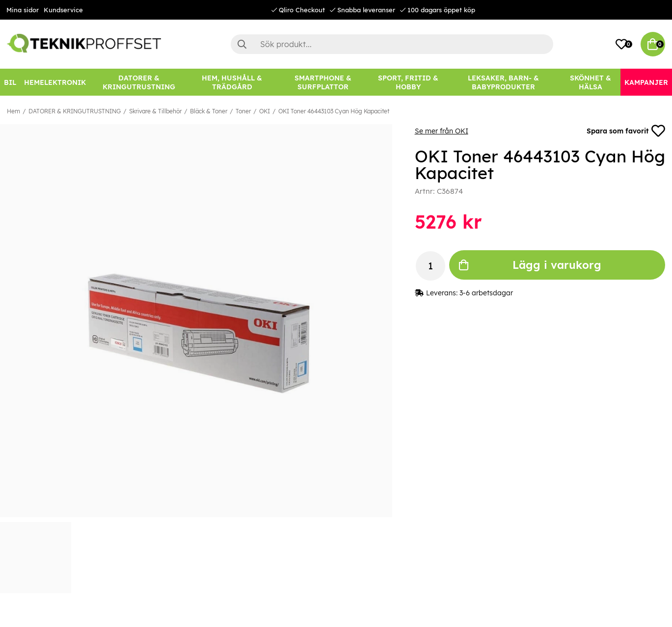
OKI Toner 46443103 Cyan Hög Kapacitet (334, 111)
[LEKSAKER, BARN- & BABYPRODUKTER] (503, 82)
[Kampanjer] (646, 82)
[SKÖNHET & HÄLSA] (591, 82)
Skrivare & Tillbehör (155, 111)
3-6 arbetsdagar (486, 293)
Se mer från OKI (442, 131)
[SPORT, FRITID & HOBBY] (408, 82)
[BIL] (10, 82)
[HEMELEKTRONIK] (55, 82)
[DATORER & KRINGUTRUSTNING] (139, 82)
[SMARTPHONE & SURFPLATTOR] (323, 82)
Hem (13, 111)
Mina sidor (23, 10)
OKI (265, 111)
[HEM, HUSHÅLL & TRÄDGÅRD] (232, 82)
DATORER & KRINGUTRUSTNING (75, 111)
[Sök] (392, 44)
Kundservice (63, 10)
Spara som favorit (626, 131)
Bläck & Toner (209, 111)
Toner (243, 111)
